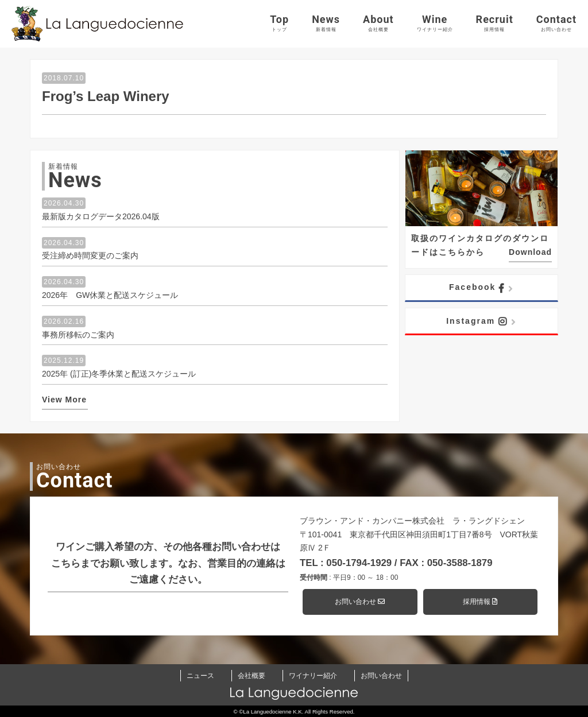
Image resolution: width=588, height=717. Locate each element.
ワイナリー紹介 (313, 676)
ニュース (200, 676)
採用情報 (480, 602)
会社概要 (252, 676)
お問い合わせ (360, 602)
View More (64, 400)
